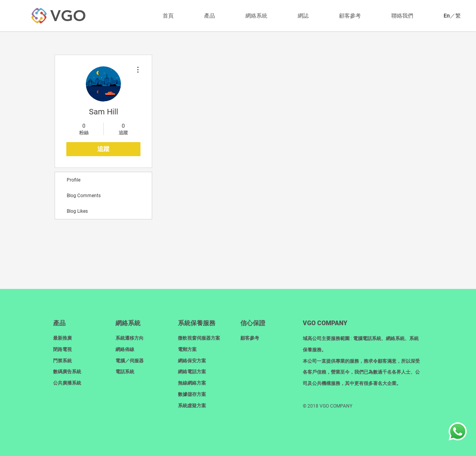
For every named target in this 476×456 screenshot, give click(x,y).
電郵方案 (187, 349)
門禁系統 (62, 361)
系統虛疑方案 (192, 406)
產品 (59, 323)
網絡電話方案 (192, 372)
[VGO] (68, 16)
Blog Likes (77, 211)
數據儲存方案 (192, 394)
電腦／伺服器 (130, 361)
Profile (74, 180)
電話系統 (125, 372)
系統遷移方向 (130, 338)
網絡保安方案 (192, 361)
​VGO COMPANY (325, 323)
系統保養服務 (197, 323)
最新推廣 (62, 338)
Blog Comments (84, 196)
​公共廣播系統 (67, 383)
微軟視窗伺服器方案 (199, 338)
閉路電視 (62, 349)
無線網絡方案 (192, 383)
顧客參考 (250, 338)
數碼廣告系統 (67, 372)
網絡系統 (128, 323)
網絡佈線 (125, 349)
